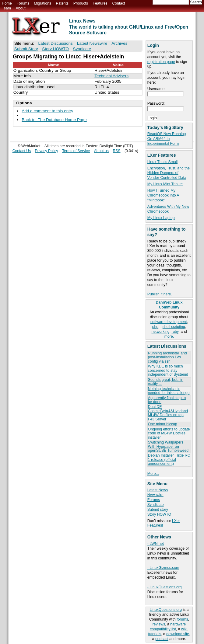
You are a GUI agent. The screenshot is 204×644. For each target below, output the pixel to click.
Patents (62, 3)
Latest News (158, 490)
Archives (119, 43)
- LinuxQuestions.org (165, 587)
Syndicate (156, 505)
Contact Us (22, 151)
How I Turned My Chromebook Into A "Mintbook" (163, 195)
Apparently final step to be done (167, 400)
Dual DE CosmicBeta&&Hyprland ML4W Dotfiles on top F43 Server (168, 413)
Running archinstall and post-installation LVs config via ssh (167, 357)
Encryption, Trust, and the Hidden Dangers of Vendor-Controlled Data (169, 173)
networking (160, 332)
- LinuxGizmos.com (163, 568)
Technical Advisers (111, 76)
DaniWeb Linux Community (169, 305)
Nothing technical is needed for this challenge (169, 391)
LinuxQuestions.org (166, 610)
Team (6, 8)
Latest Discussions (56, 43)
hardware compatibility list (168, 627)
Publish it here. (160, 294)
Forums (23, 3)
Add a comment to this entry (47, 111)
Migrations (42, 3)
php (155, 327)
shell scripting (174, 327)
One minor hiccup (163, 424)
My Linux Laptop (161, 218)
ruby (175, 332)
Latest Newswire (92, 43)
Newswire (155, 495)
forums (182, 619)
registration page (161, 62)
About (21, 8)
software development (169, 322)
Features (100, 3)
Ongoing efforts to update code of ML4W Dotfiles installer (169, 433)
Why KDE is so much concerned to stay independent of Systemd (168, 370)
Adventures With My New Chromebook (168, 209)
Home (7, 3)
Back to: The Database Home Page (54, 120)
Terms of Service (76, 151)
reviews (159, 624)
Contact (118, 3)
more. (169, 336)
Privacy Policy (47, 151)
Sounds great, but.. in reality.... (166, 382)
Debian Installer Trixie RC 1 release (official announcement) (169, 460)
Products (81, 3)
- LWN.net (156, 544)
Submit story (158, 510)
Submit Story (26, 49)
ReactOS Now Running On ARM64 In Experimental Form (167, 139)
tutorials (155, 634)
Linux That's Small (162, 162)
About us (101, 151)
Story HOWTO (159, 514)
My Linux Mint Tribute (165, 184)
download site (178, 634)
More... (153, 474)
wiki (184, 629)
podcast (162, 639)
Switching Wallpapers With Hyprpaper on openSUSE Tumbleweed (168, 446)
